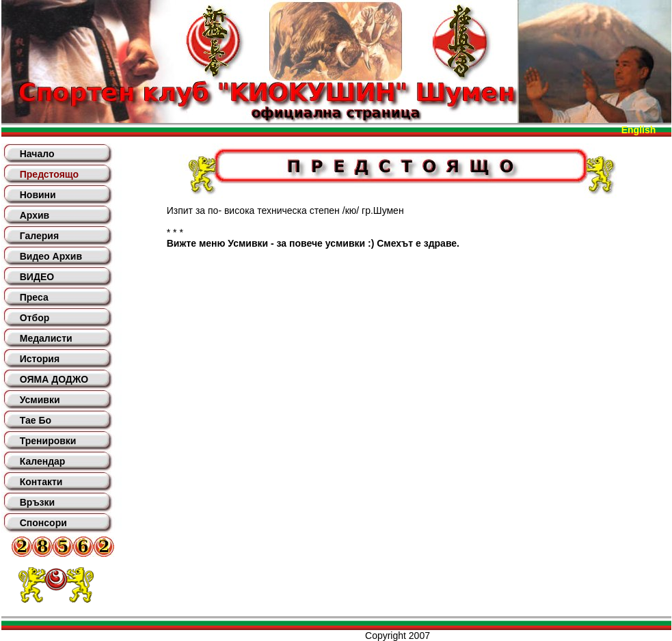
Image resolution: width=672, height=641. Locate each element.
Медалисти (46, 338)
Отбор (35, 318)
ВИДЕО (37, 277)
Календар (43, 461)
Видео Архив (51, 256)
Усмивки (40, 400)
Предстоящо (49, 174)
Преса (34, 297)
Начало (37, 154)
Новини (38, 195)
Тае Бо (36, 420)
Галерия (39, 236)
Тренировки (48, 441)
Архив (35, 215)
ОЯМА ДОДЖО (54, 379)
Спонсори (43, 523)
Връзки (37, 502)
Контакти (41, 482)
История (40, 359)
